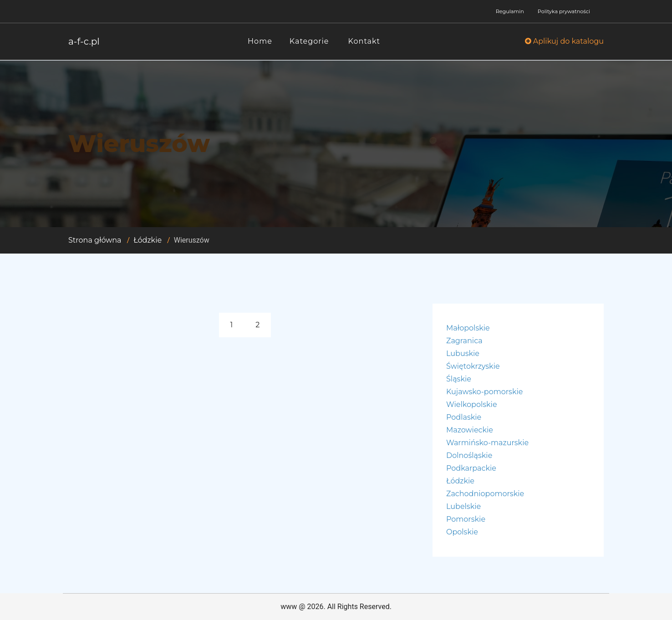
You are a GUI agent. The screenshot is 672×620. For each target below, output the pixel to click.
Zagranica (464, 341)
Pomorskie (466, 519)
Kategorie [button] (309, 41)
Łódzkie (148, 240)
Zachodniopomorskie (485, 494)
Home (260, 41)
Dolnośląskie (469, 455)
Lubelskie (463, 506)
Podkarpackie (471, 468)
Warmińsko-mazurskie (487, 443)
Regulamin (510, 11)
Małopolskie (468, 328)
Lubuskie (463, 353)
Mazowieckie (470, 430)
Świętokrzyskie (473, 366)
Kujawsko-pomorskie (484, 392)
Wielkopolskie (472, 404)
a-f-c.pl (84, 41)
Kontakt (364, 41)
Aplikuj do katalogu (564, 41)
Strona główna (95, 240)
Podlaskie (464, 417)
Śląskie (459, 379)
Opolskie (462, 532)
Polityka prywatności (564, 11)
